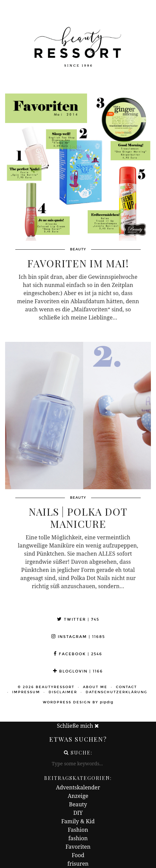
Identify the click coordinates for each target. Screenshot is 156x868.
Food (78, 855)
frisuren (78, 864)
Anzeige (78, 796)
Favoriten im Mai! (78, 263)
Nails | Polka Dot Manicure (78, 518)
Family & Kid (78, 821)
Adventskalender (78, 787)
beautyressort (55, 687)
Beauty (78, 804)
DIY (78, 813)
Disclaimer (63, 692)
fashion (78, 838)
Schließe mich (78, 726)
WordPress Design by (78, 702)
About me (95, 687)
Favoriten (78, 847)
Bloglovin (78, 671)
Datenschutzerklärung (117, 692)
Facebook (78, 654)
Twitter (78, 619)
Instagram (78, 637)
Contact (126, 687)
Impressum (26, 692)
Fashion (78, 830)
